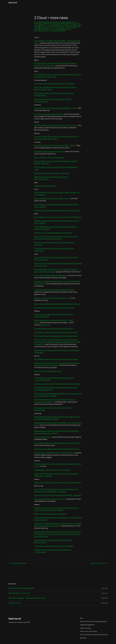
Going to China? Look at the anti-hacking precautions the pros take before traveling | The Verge (57, 364)
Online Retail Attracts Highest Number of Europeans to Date (56, 336)
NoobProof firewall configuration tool (48, 371)
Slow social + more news (98, 563)
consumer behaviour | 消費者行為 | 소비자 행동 (45, 23)
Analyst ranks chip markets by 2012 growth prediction (54, 453)
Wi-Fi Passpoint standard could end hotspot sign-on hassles (56, 359)
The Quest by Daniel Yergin (19, 563)
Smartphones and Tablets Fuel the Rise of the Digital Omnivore (57, 449)
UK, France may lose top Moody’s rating (48, 114)
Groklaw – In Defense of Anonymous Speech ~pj (52, 298)
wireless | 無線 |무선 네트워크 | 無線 (57, 31)
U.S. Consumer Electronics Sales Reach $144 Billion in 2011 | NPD (57, 443)
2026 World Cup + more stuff (19, 593)
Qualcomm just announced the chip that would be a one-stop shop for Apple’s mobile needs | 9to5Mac (57, 509)
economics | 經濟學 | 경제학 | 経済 (64, 23)
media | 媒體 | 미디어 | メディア (41, 26)
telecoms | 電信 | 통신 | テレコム (41, 31)
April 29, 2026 (104, 598)
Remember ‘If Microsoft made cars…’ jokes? (50, 499)
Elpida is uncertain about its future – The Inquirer (52, 173)
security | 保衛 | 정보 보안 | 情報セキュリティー (45, 28)
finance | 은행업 (75, 23)
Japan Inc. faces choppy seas (45, 186)
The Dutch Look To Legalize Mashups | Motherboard (53, 233)
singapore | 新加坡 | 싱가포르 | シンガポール (66, 28)
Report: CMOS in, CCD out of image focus (49, 157)
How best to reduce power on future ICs (49, 151)
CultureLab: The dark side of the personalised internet (54, 308)
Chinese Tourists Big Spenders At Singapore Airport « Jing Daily (57, 210)
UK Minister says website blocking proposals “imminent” (54, 290)
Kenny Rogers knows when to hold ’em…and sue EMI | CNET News (58, 217)
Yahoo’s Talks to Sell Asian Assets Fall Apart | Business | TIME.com (57, 304)
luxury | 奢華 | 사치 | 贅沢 (76, 25)
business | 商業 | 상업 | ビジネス (57, 22)
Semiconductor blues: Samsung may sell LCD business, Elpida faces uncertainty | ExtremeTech (56, 432)
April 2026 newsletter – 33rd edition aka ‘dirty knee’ (27, 598)
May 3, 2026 (105, 593)
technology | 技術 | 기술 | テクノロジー (63, 29)
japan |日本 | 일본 (66, 25)
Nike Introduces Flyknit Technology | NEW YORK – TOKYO (55, 145)
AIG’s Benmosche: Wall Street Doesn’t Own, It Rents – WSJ (55, 125)
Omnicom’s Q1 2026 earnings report (22, 588)
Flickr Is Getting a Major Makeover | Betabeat (50, 275)
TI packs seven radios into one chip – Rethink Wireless (54, 546)
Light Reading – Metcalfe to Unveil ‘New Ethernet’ (52, 470)
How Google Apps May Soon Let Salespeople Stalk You (54, 329)
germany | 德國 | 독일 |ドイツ (41, 25)
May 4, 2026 (105, 588)
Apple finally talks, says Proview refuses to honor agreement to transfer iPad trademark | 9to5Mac (57, 418)
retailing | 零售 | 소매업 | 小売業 (73, 26)
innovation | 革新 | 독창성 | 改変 (55, 25)
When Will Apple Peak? (42, 437)
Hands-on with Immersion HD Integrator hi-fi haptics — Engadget (58, 495)
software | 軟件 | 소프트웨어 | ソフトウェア (44, 29)
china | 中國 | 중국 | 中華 (70, 22)
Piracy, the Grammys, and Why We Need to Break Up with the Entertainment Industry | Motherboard (56, 238)
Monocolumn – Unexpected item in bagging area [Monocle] (56, 332)
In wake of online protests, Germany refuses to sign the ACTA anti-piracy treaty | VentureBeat (56, 138)
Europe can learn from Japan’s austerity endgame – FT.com (55, 108)
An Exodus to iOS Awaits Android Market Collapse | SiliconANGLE (57, 384)
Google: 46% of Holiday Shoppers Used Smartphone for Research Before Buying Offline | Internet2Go (58, 525)
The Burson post (15, 603)
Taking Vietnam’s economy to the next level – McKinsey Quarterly (58, 483)
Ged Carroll (13, 3)
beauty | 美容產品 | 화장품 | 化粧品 (42, 22)
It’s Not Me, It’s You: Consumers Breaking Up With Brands (54, 84)
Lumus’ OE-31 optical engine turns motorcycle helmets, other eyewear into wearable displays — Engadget (56, 490)
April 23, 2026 (104, 603)
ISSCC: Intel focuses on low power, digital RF (50, 514)
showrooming (45, 325)
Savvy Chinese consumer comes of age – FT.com (52, 198)
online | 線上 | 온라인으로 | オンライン (57, 26)
